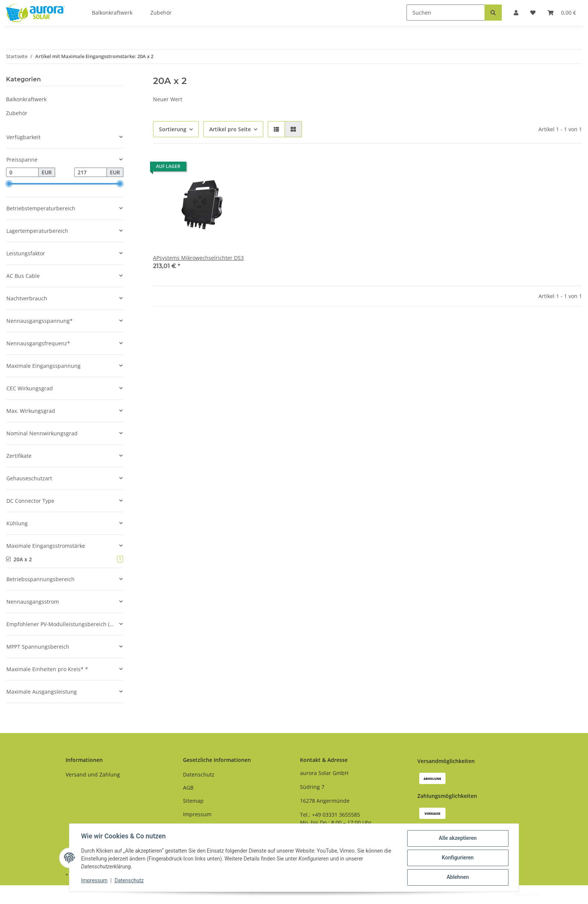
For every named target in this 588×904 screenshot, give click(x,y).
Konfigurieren (457, 858)
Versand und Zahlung (93, 774)
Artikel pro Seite (230, 129)
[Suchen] (446, 13)
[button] (276, 129)
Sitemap (193, 801)
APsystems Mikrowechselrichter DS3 (198, 258)
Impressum (197, 814)
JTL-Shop (549, 894)
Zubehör (17, 113)
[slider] (9, 184)
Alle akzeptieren (457, 838)
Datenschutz (199, 774)
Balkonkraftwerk (26, 99)
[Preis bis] (91, 172)
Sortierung (173, 129)
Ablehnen (457, 877)
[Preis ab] (22, 172)
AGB (188, 788)
